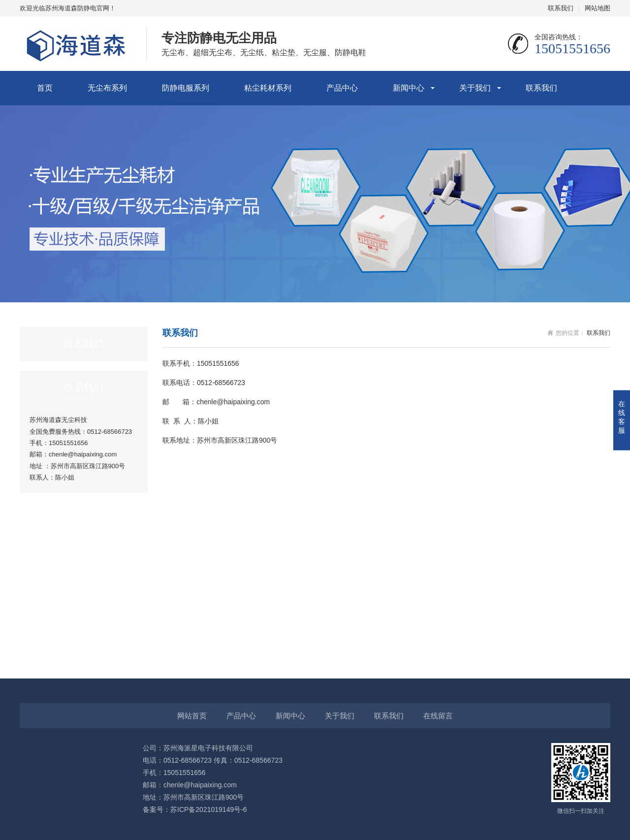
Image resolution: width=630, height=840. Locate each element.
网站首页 (192, 716)
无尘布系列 (107, 88)
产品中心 (342, 88)
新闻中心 (409, 88)
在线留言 (438, 716)
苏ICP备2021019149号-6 (209, 809)
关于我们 (475, 88)
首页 (45, 88)
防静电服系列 (186, 88)
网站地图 (598, 8)
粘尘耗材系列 (268, 88)
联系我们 (561, 8)
